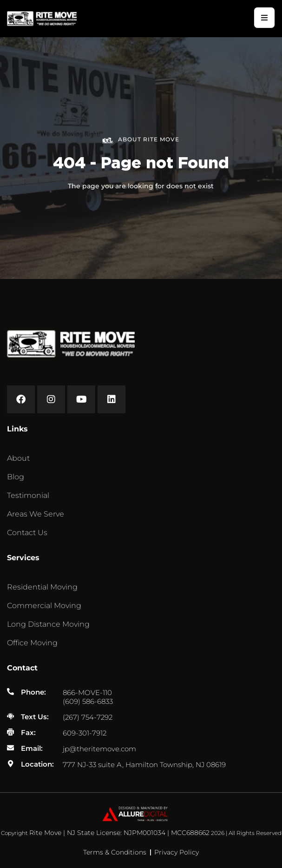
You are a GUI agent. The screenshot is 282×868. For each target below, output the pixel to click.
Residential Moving (42, 587)
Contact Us (27, 533)
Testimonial (28, 495)
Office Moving (32, 643)
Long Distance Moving (48, 624)
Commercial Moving (44, 606)
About (18, 458)
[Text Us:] (10, 716)
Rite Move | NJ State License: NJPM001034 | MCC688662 (119, 833)
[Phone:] (10, 692)
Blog (16, 477)
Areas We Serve (36, 514)
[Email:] (10, 748)
